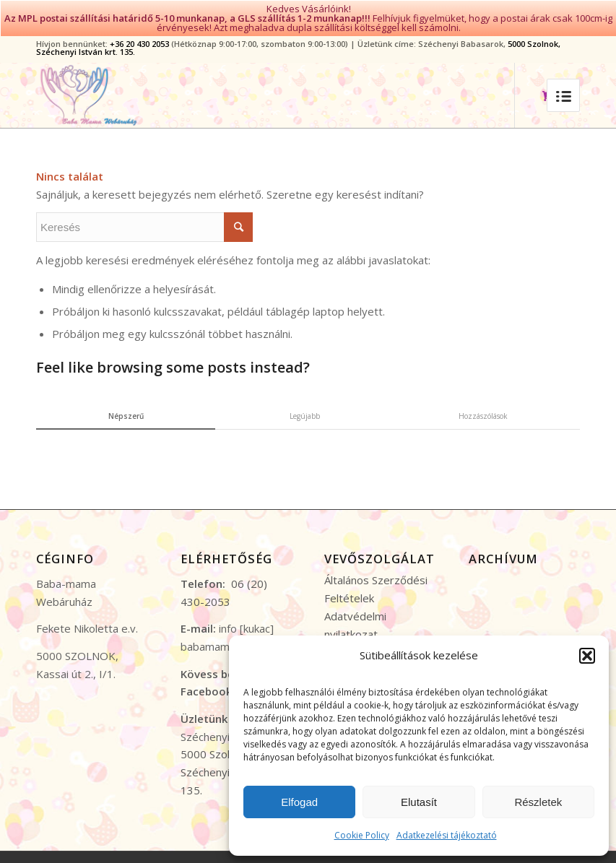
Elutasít (419, 802)
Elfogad (299, 802)
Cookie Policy (362, 835)
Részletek (538, 802)
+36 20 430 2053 (139, 42)
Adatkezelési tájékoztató (447, 835)
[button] (587, 656)
